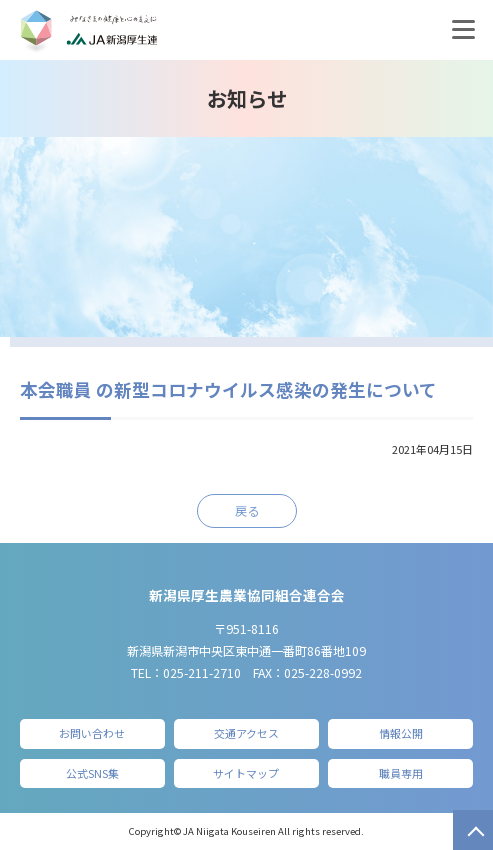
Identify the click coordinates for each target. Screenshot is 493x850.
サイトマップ (246, 773)
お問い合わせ (92, 733)
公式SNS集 (92, 773)
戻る (247, 511)
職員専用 (401, 773)
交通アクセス (246, 733)
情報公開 (401, 733)
